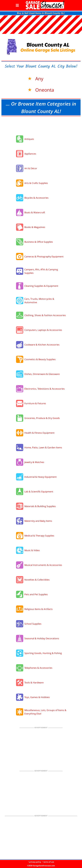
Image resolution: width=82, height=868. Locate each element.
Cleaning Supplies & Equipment (41, 286)
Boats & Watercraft (35, 212)
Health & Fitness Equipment (39, 433)
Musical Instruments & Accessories (43, 565)
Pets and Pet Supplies (36, 594)
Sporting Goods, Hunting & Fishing (43, 653)
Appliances (30, 154)
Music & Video (32, 550)
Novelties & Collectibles (37, 580)
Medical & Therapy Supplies (39, 536)
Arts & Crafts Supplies (36, 183)
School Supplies (33, 624)
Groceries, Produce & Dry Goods (42, 418)
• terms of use (48, 862)
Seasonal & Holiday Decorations (42, 638)
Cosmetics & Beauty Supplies (40, 359)
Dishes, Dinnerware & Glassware (42, 374)
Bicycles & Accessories (36, 198)
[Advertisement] (41, 125)
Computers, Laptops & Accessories (43, 330)
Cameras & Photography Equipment (44, 256)
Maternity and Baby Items (38, 521)
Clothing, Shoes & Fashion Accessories (45, 315)
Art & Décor (31, 168)
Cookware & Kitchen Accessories (42, 345)
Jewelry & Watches (34, 462)
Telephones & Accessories (38, 668)
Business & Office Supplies (39, 242)
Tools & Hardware (34, 683)
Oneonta (44, 90)
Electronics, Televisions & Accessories (45, 389)
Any (39, 79)
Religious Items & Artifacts (38, 609)
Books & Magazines (35, 227)
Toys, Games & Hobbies (37, 697)
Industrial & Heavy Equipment (40, 477)
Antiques (29, 139)
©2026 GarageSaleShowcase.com (41, 866)
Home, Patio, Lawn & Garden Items (43, 447)
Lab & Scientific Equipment (39, 492)
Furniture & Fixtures (35, 403)
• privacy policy (35, 862)
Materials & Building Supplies (40, 506)
